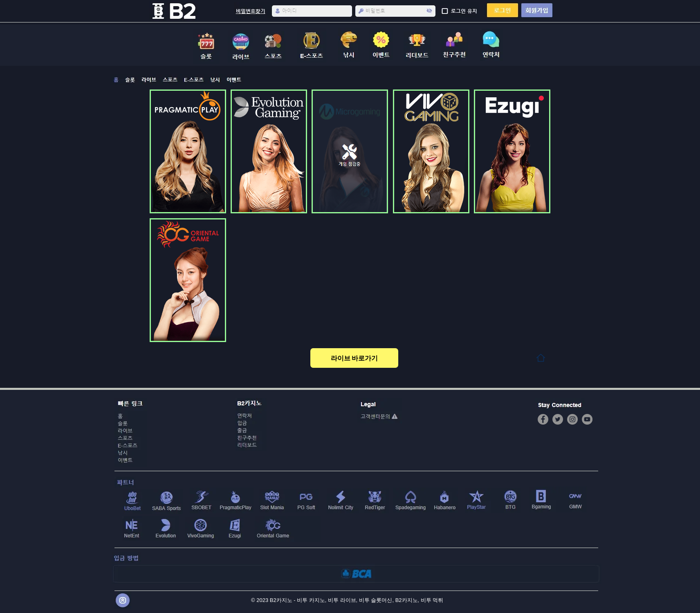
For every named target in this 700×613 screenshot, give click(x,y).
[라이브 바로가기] (354, 358)
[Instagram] (572, 419)
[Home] (541, 358)
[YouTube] (587, 419)
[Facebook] (543, 419)
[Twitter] (558, 419)
